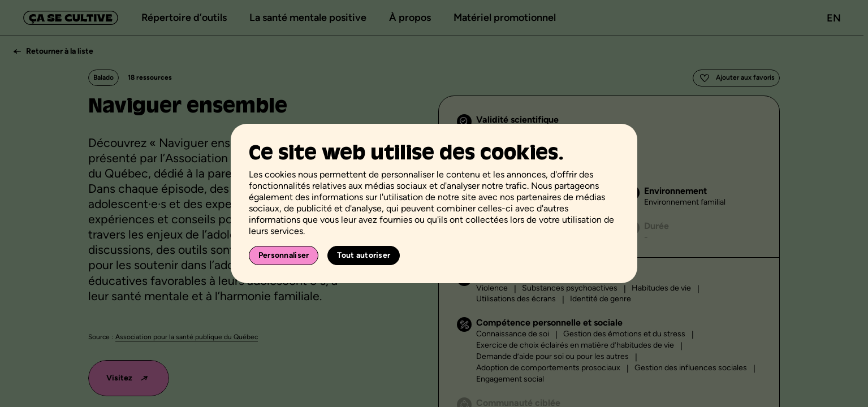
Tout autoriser (364, 255)
